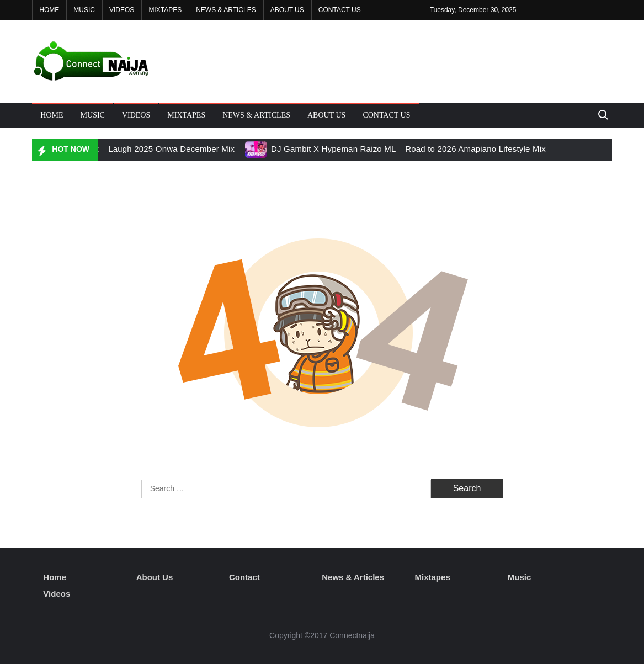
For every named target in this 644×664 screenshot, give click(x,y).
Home (49, 10)
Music (84, 10)
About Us (287, 10)
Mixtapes (165, 10)
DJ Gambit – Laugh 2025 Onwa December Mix (147, 149)
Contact (244, 577)
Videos (122, 10)
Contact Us (340, 10)
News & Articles (226, 10)
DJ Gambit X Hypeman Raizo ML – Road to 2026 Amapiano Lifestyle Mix (408, 149)
